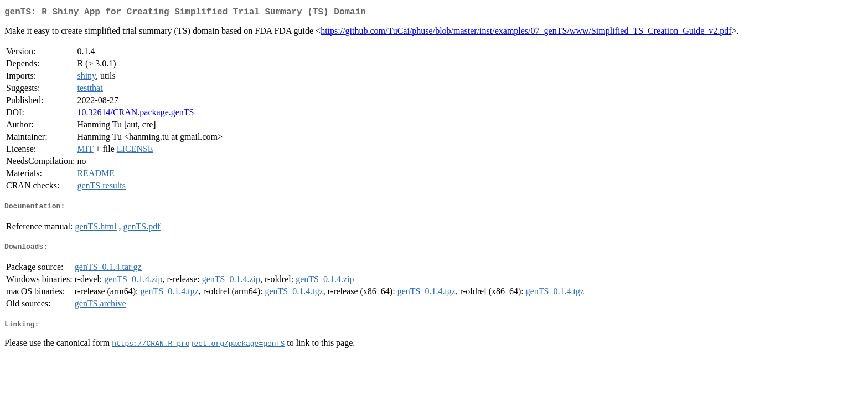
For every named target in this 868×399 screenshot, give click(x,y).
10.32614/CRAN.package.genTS (135, 114)
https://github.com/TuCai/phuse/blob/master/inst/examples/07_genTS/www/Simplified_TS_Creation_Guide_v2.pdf (526, 33)
